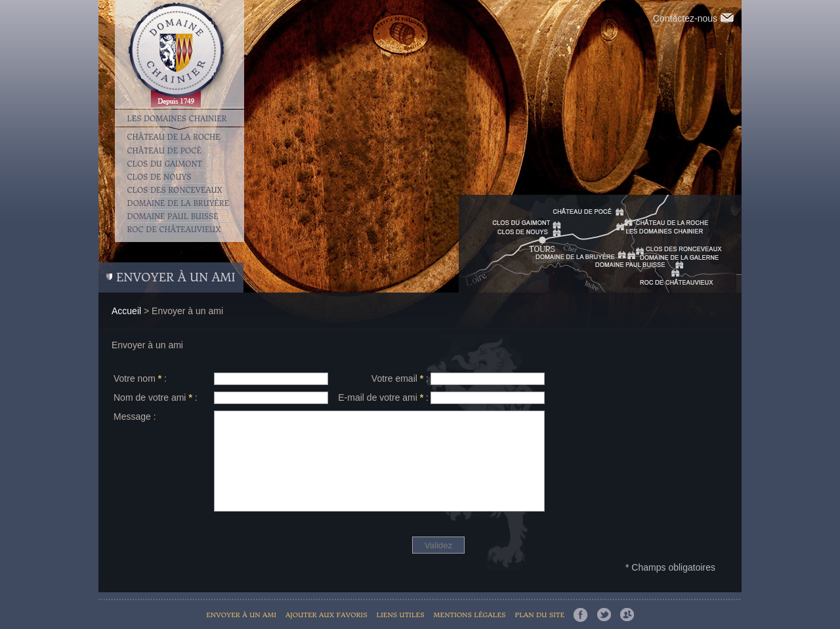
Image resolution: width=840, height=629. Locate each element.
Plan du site (539, 615)
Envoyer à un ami (241, 615)
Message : (135, 416)
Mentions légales (470, 615)
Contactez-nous (693, 18)
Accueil (126, 311)
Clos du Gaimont (165, 164)
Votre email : (400, 378)
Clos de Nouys (159, 177)
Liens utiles (401, 615)
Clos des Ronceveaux (175, 190)
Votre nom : (140, 378)
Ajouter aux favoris (326, 615)
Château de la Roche (174, 137)
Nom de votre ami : (156, 397)
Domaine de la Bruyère (178, 203)
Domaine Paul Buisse (173, 216)
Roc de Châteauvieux (174, 230)
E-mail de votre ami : (383, 397)
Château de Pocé (164, 151)
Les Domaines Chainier (177, 118)
